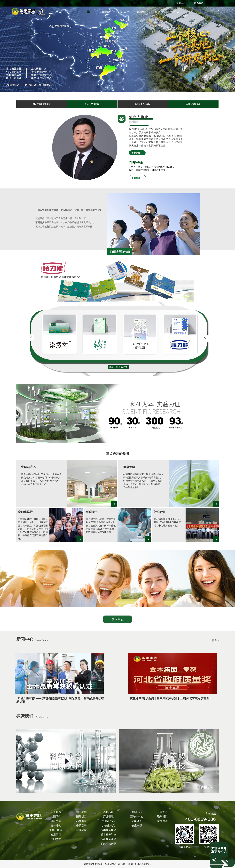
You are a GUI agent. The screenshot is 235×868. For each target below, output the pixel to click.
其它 (177, 12)
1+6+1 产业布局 (92, 104)
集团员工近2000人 (143, 104)
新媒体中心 (137, 816)
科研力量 (56, 821)
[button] (32, 338)
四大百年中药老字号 (42, 104)
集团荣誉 (56, 839)
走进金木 (107, 12)
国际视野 (81, 816)
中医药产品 (108, 821)
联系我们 (199, 3)
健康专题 (137, 826)
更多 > (215, 640)
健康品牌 (81, 830)
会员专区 (162, 812)
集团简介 (56, 816)
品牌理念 (81, 821)
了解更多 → (137, 153)
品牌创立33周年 (193, 104)
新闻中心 (159, 12)
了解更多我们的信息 (120, 251)
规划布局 (142, 12)
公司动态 (137, 821)
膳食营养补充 (108, 835)
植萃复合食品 (108, 839)
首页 (89, 12)
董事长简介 (56, 830)
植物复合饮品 (108, 830)
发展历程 (56, 835)
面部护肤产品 (108, 844)
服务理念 (56, 826)
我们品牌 (124, 12)
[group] (60, 344)
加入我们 (117, 619)
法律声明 (162, 821)
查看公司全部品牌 (118, 367)
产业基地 (108, 816)
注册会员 (181, 3)
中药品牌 (81, 826)
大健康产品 (108, 826)
